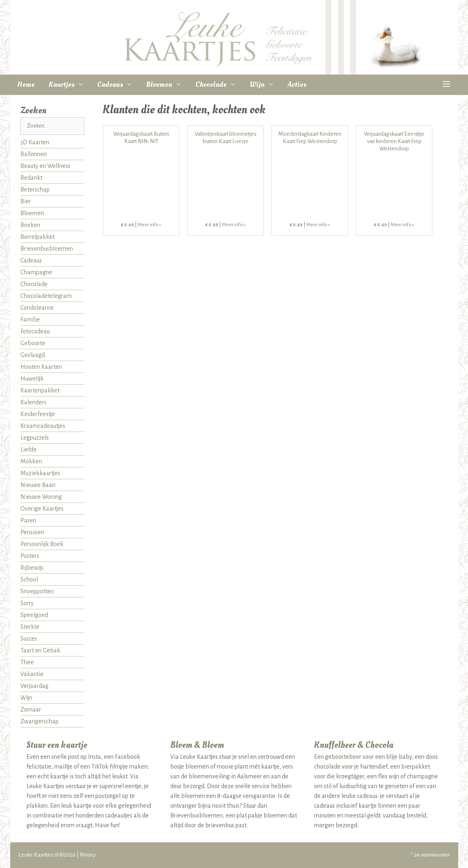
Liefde (29, 449)
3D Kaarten (35, 142)
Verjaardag (34, 686)
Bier (26, 201)
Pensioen (32, 532)
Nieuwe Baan (38, 485)
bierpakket (416, 767)
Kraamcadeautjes (43, 426)
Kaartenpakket (40, 390)
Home (26, 85)
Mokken (31, 461)
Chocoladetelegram (46, 296)
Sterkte (30, 627)
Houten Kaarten (41, 367)
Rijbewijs (32, 568)
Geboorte (33, 343)
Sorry (27, 603)
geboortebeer (343, 757)
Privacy (88, 855)
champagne (422, 776)
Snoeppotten (37, 591)
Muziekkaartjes (40, 473)
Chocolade (219, 85)
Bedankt (31, 178)
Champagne (36, 272)
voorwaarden (435, 855)
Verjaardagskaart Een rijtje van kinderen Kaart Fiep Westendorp (394, 141)
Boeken (30, 225)
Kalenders (33, 402)
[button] (446, 85)
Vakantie (32, 674)
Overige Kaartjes (42, 509)
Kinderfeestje (38, 414)
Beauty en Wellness (45, 166)
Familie (30, 319)
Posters (30, 556)
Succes (29, 639)
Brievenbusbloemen (47, 249)
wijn (394, 776)
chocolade (327, 767)
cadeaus (367, 796)
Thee (27, 662)
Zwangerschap (40, 721)
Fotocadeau (35, 331)
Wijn (265, 85)
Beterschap (35, 189)
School (29, 579)
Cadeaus (118, 85)
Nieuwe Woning (41, 497)
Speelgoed (34, 615)
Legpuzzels (35, 438)
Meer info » (149, 225)
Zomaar (31, 709)
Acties (297, 85)
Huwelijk (32, 379)
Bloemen (167, 85)
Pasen (28, 520)
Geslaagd (33, 355)
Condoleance (37, 308)
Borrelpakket (37, 237)
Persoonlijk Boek (42, 544)
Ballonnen (34, 154)
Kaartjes (70, 85)
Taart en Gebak (40, 650)
